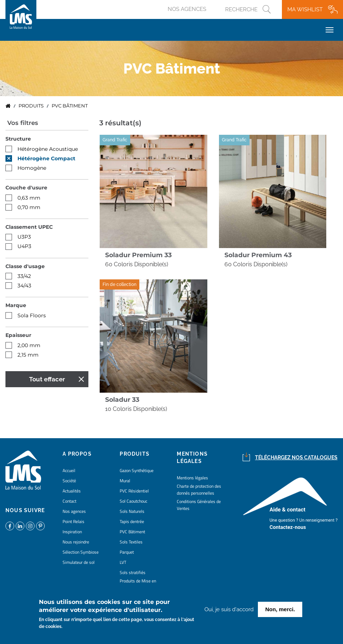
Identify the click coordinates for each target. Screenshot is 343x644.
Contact (69, 501)
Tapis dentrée (132, 521)
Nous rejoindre (76, 542)
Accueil (8, 106)
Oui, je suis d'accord (229, 610)
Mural (125, 481)
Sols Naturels (132, 511)
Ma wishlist (305, 9)
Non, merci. (280, 610)
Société (69, 481)
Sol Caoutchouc (133, 501)
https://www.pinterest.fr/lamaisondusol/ (40, 526)
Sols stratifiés (133, 572)
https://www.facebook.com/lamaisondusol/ (10, 526)
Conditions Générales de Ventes (199, 505)
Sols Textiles (131, 542)
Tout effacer (47, 379)
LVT (123, 562)
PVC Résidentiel (134, 491)
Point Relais (73, 521)
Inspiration (72, 532)
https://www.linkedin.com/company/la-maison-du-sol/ (20, 526)
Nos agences (187, 9)
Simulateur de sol (79, 562)
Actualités (72, 491)
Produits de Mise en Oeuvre (138, 584)
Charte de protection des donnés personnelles (199, 490)
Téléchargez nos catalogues (296, 458)
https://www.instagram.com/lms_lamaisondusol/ (30, 526)
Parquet (127, 552)
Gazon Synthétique (137, 470)
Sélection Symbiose (81, 552)
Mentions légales (192, 478)
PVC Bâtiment (132, 532)
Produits (31, 106)
